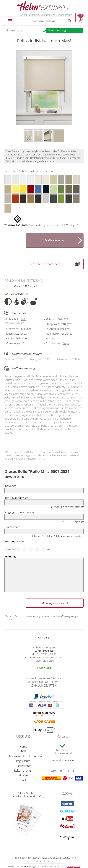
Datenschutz (23, 766)
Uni (62, 338)
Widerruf (23, 775)
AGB (23, 751)
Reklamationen (23, 770)
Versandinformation (63, 760)
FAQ (23, 780)
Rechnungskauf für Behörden (23, 756)
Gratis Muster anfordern (55, 264)
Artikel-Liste (15, 31)
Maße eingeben (55, 240)
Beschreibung (58, 30)
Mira (16, 171)
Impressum (23, 761)
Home (23, 746)
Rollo (15, 321)
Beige (66, 343)
